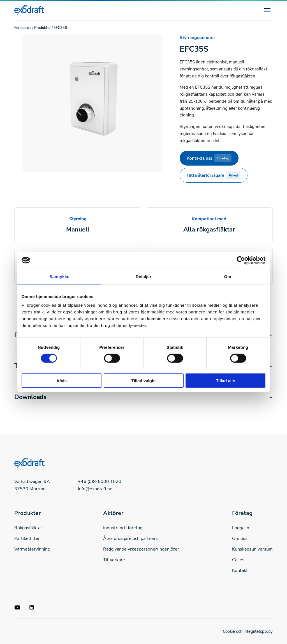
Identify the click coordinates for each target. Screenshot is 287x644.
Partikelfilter (27, 538)
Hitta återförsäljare (214, 175)
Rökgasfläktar (28, 528)
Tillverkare (114, 560)
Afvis (62, 381)
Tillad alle (225, 381)
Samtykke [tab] (60, 276)
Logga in (241, 528)
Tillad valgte (143, 381)
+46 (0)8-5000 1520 (100, 482)
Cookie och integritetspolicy (248, 631)
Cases (238, 560)
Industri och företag (123, 528)
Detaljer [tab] (143, 276)
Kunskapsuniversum (252, 549)
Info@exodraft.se (95, 489)
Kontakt (240, 570)
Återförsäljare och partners (130, 538)
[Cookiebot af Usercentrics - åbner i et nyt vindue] (241, 260)
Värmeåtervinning (32, 549)
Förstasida (23, 28)
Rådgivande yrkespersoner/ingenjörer (141, 549)
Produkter (42, 28)
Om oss (240, 538)
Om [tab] (227, 276)
